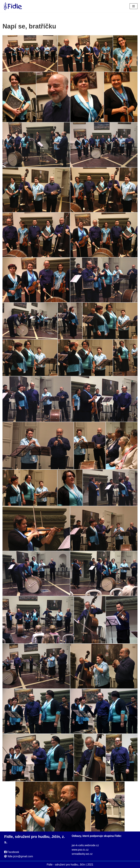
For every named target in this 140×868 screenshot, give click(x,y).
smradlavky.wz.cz (82, 854)
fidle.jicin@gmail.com (20, 856)
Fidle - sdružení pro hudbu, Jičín (66, 865)
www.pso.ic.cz (80, 850)
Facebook (13, 852)
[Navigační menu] (134, 6)
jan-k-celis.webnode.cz (85, 845)
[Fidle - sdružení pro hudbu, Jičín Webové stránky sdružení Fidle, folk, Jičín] (13, 6)
